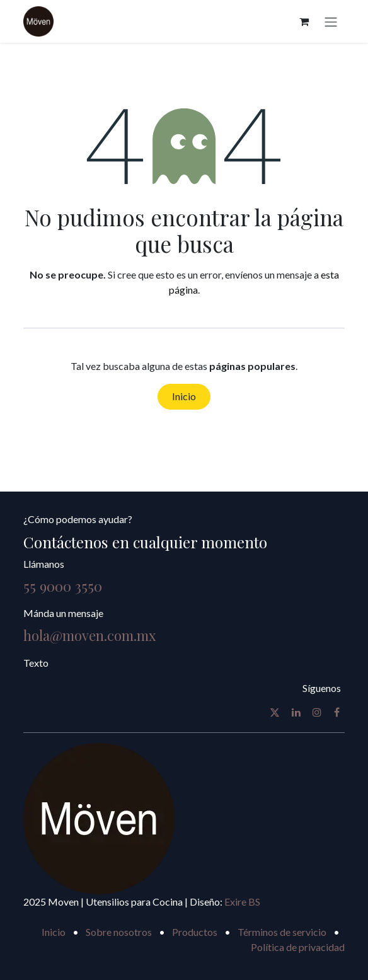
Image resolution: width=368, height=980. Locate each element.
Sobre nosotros (119, 932)
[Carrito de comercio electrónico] (304, 21)
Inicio (184, 396)
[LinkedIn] (296, 712)
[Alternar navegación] (331, 21)
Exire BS (242, 902)
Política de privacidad (298, 947)
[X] (275, 712)
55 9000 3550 (63, 586)
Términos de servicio (282, 932)
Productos (195, 932)
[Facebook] (337, 712)
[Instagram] (317, 712)
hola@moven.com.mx (89, 635)
